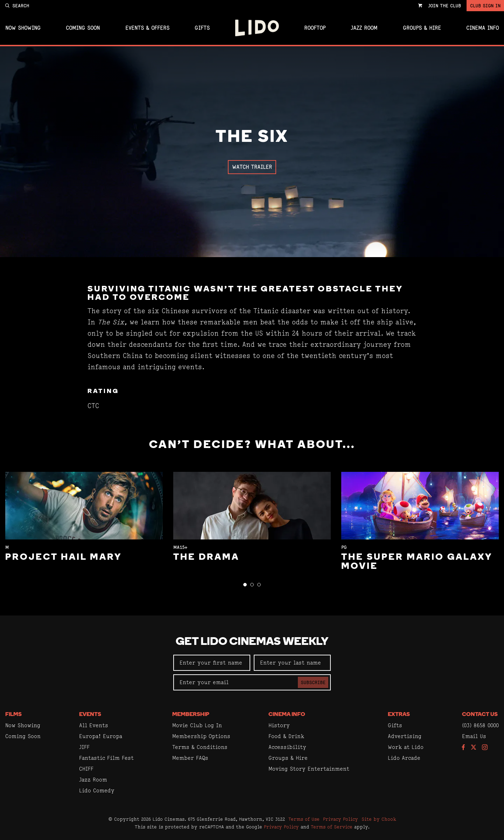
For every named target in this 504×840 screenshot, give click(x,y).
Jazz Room (364, 28)
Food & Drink (286, 736)
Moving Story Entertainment (309, 769)
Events (90, 715)
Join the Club (444, 6)
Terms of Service (332, 827)
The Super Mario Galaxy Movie (417, 562)
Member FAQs (190, 758)
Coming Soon (83, 28)
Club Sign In (485, 6)
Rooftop (315, 28)
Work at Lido (406, 747)
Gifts (202, 28)
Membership (191, 715)
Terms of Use (304, 819)
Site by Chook (379, 819)
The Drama (206, 557)
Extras (399, 715)
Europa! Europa (101, 736)
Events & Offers (147, 28)
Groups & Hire (422, 28)
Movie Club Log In (197, 725)
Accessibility (287, 747)
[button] (245, 585)
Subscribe (313, 682)
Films (13, 715)
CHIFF (86, 769)
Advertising (405, 736)
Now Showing (23, 28)
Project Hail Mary (64, 557)
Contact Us (480, 715)
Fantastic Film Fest (106, 758)
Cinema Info (482, 28)
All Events (94, 725)
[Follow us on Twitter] (474, 748)
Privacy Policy (341, 819)
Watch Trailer (252, 167)
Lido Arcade (404, 758)
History (279, 725)
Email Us (474, 736)
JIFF (84, 747)
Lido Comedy (97, 790)
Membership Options (201, 736)
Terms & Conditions (200, 747)
